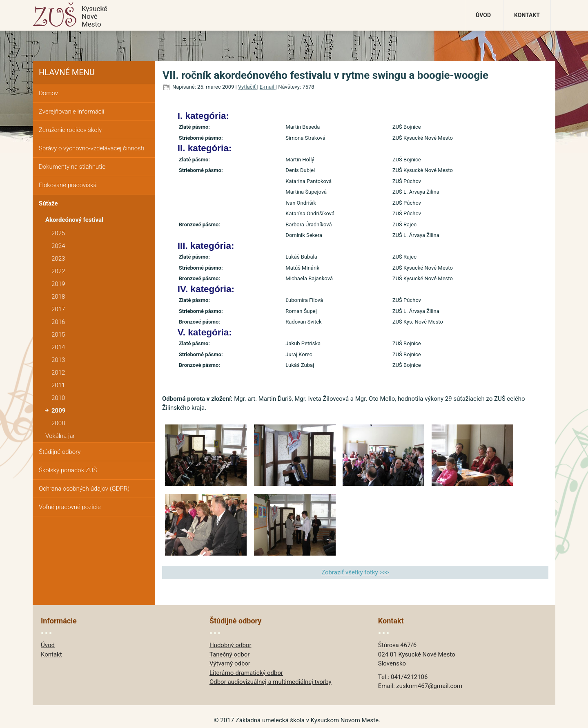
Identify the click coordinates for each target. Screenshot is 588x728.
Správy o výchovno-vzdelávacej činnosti (91, 148)
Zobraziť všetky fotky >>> (355, 572)
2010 (58, 398)
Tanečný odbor (230, 654)
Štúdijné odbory (60, 452)
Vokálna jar (60, 436)
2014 (58, 347)
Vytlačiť (248, 87)
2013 (58, 360)
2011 (58, 385)
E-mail (268, 87)
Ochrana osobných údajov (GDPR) (84, 489)
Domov (48, 93)
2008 (58, 423)
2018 (58, 297)
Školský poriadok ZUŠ (68, 470)
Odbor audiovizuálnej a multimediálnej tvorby (271, 682)
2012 (58, 373)
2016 (58, 322)
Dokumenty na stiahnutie (72, 167)
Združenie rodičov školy (70, 130)
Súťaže (48, 203)
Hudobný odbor (231, 645)
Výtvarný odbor (230, 663)
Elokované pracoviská (68, 185)
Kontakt (527, 15)
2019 (58, 284)
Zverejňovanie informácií (71, 112)
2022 (58, 271)
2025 (58, 233)
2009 (58, 411)
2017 (58, 309)
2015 (58, 335)
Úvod (483, 15)
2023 (58, 259)
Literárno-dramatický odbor (246, 673)
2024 (58, 246)
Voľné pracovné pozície (70, 507)
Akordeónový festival (74, 220)
